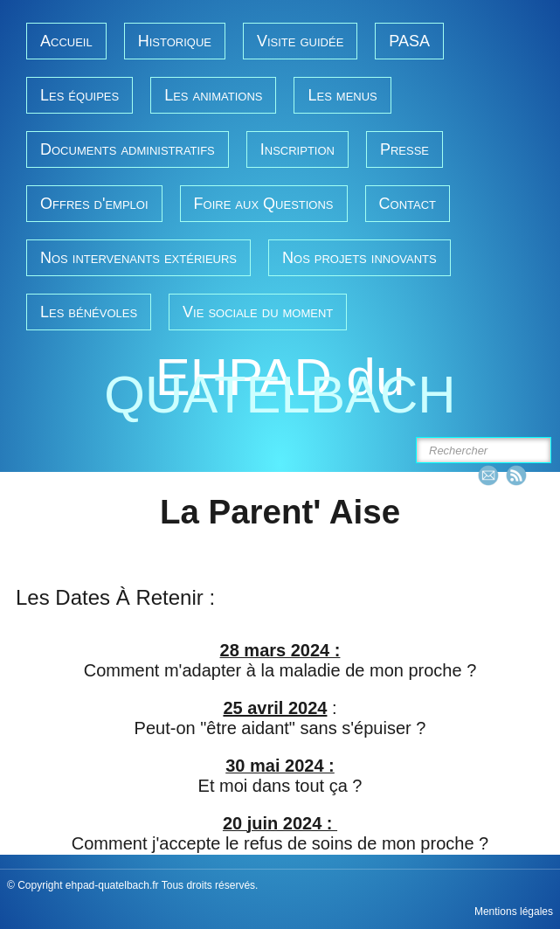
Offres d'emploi (94, 204)
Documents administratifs (128, 149)
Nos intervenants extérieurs (138, 258)
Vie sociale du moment (258, 312)
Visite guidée (300, 41)
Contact (408, 204)
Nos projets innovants (360, 258)
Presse (404, 149)
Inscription (297, 149)
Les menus (342, 95)
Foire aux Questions (264, 204)
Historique (175, 41)
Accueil (66, 41)
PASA (409, 41)
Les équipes (80, 95)
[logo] (280, 388)
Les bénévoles (89, 312)
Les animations (213, 95)
